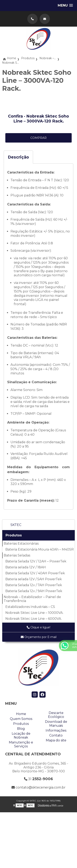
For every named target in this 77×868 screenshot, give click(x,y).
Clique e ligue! (38, 627)
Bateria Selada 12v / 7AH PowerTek (34, 585)
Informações (56, 730)
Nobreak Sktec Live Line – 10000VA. (34, 613)
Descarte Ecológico (56, 715)
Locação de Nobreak (21, 735)
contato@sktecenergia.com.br (38, 787)
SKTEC (16, 525)
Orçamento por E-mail (39, 637)
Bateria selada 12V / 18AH (26, 567)
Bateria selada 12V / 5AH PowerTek (34, 579)
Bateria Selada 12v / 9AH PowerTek (34, 591)
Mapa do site (56, 740)
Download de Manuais (56, 724)
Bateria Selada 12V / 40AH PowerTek (35, 573)
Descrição (18, 157)
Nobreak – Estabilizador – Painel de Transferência (32, 599)
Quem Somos (21, 719)
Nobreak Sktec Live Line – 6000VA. (34, 619)
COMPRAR (38, 138)
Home (21, 714)
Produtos (14, 535)
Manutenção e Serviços (21, 744)
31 (38, 779)
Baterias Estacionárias (21, 543)
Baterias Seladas (17, 555)
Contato (56, 735)
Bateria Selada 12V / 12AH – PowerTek (36, 561)
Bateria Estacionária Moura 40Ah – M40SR (40, 549)
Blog (21, 729)
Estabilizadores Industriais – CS (30, 607)
